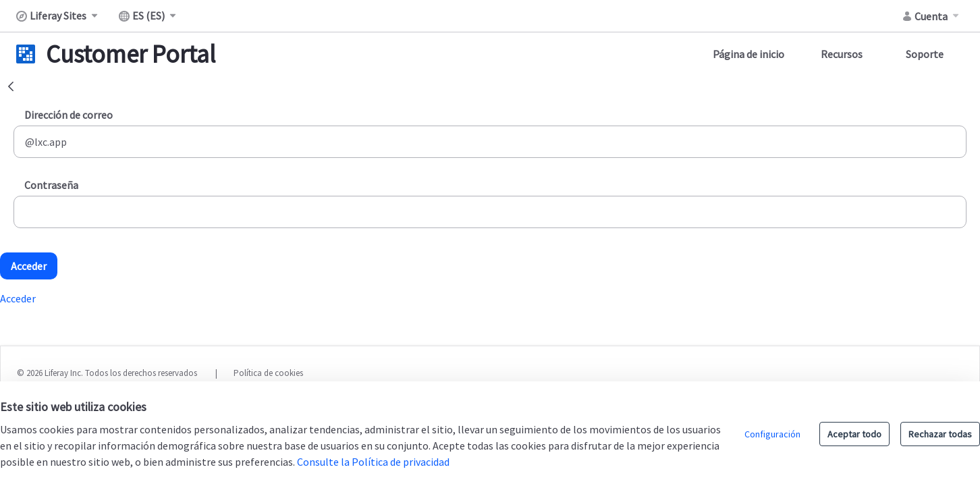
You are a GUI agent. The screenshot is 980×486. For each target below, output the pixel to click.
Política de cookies (268, 373)
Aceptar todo (854, 434)
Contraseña (51, 185)
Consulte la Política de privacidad (373, 462)
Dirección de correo (69, 115)
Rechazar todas (940, 434)
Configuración (772, 434)
